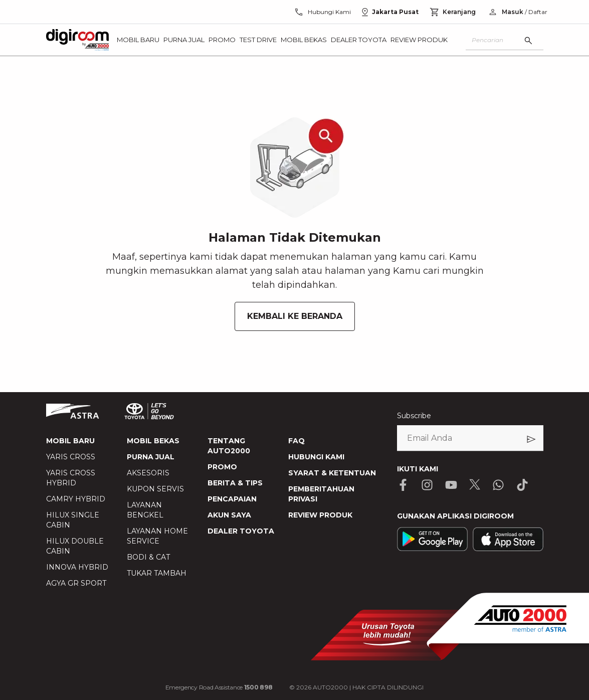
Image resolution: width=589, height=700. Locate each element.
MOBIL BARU (70, 441)
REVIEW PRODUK (320, 515)
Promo (222, 40)
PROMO (222, 467)
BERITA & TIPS (235, 483)
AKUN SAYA (229, 515)
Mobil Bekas (304, 40)
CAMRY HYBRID (76, 499)
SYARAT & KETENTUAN (332, 473)
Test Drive (258, 40)
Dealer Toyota (359, 40)
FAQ (297, 441)
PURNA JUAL (151, 457)
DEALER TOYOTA (241, 531)
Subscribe (414, 416)
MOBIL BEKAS (153, 441)
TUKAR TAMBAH (157, 573)
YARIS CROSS (71, 457)
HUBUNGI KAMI (316, 457)
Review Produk (419, 40)
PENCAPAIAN (232, 499)
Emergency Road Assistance (219, 687)
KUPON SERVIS (155, 489)
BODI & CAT (148, 557)
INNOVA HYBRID (77, 567)
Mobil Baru (138, 40)
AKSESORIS (148, 473)
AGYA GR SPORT (76, 583)
